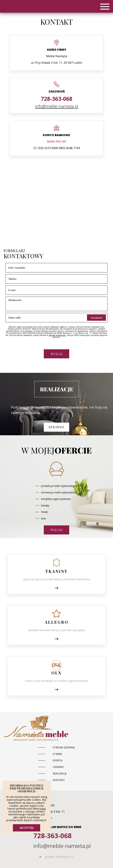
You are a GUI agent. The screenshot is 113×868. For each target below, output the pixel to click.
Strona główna (64, 747)
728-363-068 (57, 99)
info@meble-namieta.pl (57, 106)
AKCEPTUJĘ (27, 828)
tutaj (43, 809)
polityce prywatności (57, 335)
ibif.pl (70, 857)
